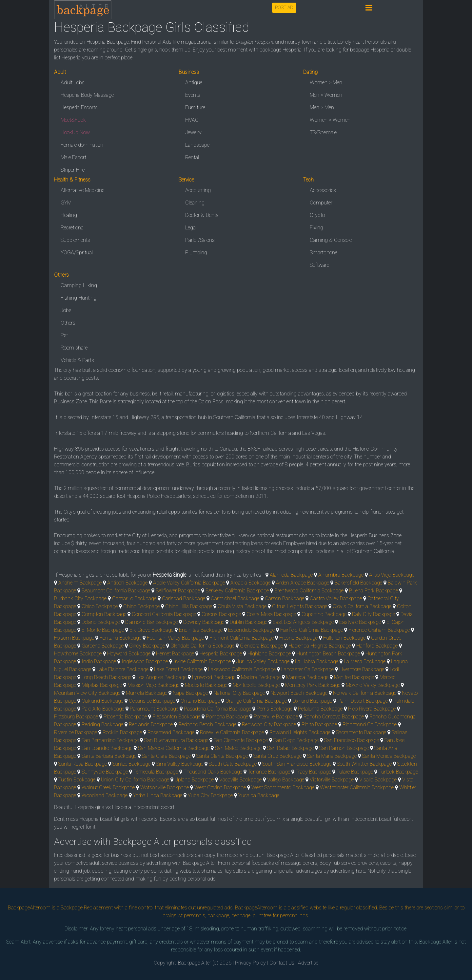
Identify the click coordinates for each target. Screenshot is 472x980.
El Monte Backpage (103, 630)
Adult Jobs (73, 83)
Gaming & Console (331, 240)
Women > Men (326, 83)
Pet (64, 335)
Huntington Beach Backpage (328, 654)
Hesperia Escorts (79, 107)
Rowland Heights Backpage (300, 732)
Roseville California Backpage (232, 732)
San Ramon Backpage (344, 748)
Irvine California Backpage (202, 661)
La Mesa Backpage (365, 661)
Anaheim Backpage (80, 583)
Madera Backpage (261, 677)
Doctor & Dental (202, 215)
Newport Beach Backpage (299, 693)
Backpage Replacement (87, 908)
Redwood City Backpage (269, 724)
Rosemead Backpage (171, 732)
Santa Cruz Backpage (277, 756)
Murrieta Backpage (147, 693)
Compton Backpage (104, 614)
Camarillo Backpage (134, 598)
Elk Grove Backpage (151, 630)
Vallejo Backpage (286, 780)
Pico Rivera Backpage (372, 709)
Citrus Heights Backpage (300, 606)
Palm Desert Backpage (363, 701)
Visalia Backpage (378, 780)
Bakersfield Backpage (358, 583)
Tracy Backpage (313, 772)
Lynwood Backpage (214, 677)
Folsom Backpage (74, 638)
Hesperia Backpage (221, 654)
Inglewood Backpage (145, 661)
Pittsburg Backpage (76, 717)
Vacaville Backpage (240, 780)
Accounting (198, 190)
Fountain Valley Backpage (175, 638)
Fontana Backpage (120, 638)
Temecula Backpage (156, 772)
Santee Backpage (131, 764)
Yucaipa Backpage (259, 795)
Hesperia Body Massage (87, 95)
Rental (192, 157)
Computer (321, 203)
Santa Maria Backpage (332, 756)
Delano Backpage (101, 622)
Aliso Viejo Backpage (392, 575)
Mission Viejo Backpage (153, 685)
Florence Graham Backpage (379, 630)
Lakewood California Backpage (242, 669)
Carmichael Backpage (235, 598)
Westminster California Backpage (357, 788)
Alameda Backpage (291, 575)
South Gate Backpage (233, 764)
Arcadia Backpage (250, 583)
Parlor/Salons (200, 240)
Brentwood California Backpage (309, 591)
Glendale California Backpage (202, 646)
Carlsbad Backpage (184, 598)
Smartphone (324, 253)
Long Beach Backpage (106, 677)
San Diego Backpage (296, 740)
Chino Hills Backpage (189, 606)
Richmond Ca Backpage (370, 724)
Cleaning (195, 203)
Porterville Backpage (276, 717)
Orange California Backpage (256, 701)
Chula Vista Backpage (242, 606)
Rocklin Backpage (122, 732)
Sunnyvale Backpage (105, 772)
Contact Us (282, 963)
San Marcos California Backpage (174, 748)
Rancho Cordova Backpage (334, 717)
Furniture (195, 107)
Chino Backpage (141, 606)
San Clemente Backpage (241, 740)
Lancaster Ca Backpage (307, 669)
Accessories (323, 190)
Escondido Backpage (251, 630)
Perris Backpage (275, 709)
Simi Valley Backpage (180, 764)
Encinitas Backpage (201, 630)
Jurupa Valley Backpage (263, 661)
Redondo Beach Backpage (207, 724)
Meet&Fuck (73, 120)
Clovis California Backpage (362, 606)
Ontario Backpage (200, 701)
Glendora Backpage (261, 646)
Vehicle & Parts (77, 360)
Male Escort (73, 157)
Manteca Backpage (307, 677)
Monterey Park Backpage (313, 685)
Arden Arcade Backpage (303, 583)
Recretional (73, 228)
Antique (194, 83)
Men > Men (322, 107)
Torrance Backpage (269, 772)
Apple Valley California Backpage (189, 583)
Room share (74, 348)
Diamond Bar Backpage (151, 622)
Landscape (197, 145)
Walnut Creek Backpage (108, 788)
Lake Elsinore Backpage (123, 669)
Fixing (316, 228)
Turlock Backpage (398, 772)
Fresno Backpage (298, 638)
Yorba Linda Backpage (158, 795)
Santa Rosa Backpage (83, 764)
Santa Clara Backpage (166, 756)
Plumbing (196, 253)
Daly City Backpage (374, 614)
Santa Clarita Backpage (222, 756)
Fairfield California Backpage (312, 630)
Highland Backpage (269, 654)
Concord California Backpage (164, 614)
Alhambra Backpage (341, 575)
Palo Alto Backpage (103, 709)
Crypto (317, 215)
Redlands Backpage (151, 724)
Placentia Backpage (125, 717)
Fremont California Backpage (242, 638)
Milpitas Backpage (102, 685)
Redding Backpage (102, 724)
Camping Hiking (79, 285)
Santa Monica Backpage (389, 756)
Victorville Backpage (332, 780)
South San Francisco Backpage (297, 764)
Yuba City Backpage (210, 795)
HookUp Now (75, 132)
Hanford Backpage (377, 646)
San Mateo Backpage (238, 748)
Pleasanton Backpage (176, 717)
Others (68, 323)
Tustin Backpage (77, 780)
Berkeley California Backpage (237, 591)
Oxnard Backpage (312, 701)
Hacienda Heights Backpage (320, 646)
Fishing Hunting (79, 298)
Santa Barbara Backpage (109, 756)
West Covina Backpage (220, 788)
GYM (66, 203)
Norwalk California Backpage (365, 693)
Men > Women (326, 95)
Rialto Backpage (319, 724)
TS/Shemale (323, 132)
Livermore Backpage (362, 669)
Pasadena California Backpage (217, 709)
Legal (191, 228)
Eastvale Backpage (360, 622)
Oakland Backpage (102, 701)
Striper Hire (73, 170)
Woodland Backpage (105, 795)
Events (193, 95)
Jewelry (193, 132)
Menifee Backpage (354, 677)
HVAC (192, 120)
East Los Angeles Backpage (303, 622)
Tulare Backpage (355, 772)
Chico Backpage (100, 606)
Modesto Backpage (206, 685)
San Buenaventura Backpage (176, 740)
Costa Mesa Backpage (271, 614)
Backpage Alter (195, 963)
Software (319, 265)
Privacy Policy (250, 963)
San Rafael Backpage (290, 748)
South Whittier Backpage (364, 764)
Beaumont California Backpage (116, 591)
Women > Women (330, 120)
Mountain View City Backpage (87, 693)
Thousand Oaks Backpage (213, 772)
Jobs (66, 310)
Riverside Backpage (76, 732)
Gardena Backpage (103, 646)
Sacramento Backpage (361, 732)
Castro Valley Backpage (336, 598)
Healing (69, 215)
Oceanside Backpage (152, 701)
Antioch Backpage (127, 583)
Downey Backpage (204, 622)
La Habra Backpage (317, 661)
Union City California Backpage (135, 780)
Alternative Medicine (82, 190)
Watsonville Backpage (165, 788)
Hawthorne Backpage (78, 654)
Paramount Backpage (154, 709)
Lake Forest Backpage (178, 669)
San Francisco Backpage (352, 740)
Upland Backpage (194, 780)
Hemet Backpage (175, 654)
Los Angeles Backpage (162, 677)
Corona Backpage (221, 614)
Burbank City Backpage (80, 598)
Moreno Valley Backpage (373, 685)
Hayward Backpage (129, 654)
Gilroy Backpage (147, 646)
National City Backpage (239, 693)
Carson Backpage (285, 598)
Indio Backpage (99, 661)
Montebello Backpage (256, 685)
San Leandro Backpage (107, 748)
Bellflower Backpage (178, 591)
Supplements (75, 240)
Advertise (308, 963)
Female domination (82, 145)
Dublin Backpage (248, 622)
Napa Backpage (190, 693)
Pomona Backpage (227, 717)
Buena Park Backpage (374, 591)
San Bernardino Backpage (110, 740)
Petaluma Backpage (320, 709)
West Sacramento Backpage (283, 788)
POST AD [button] (284, 8)
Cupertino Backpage (324, 614)
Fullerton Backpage (344, 638)
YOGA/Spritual (77, 253)
